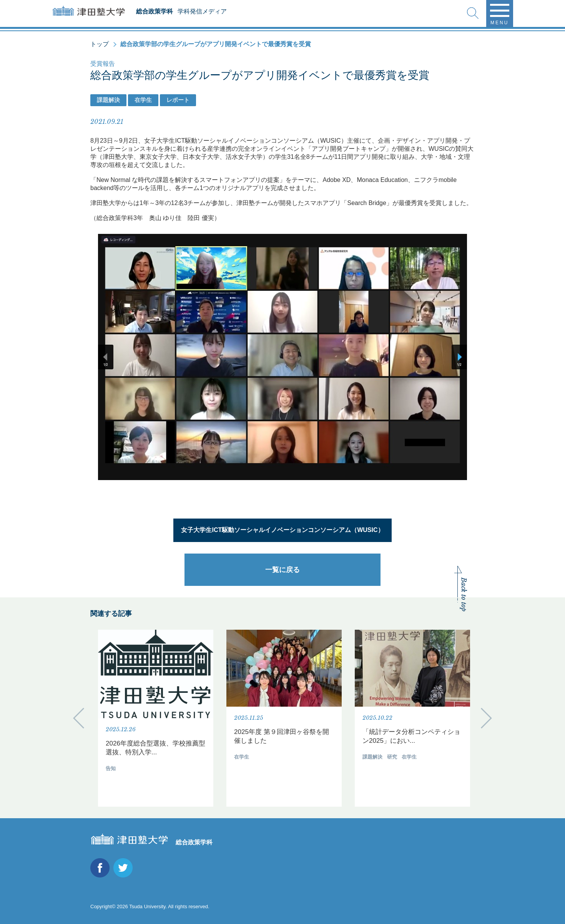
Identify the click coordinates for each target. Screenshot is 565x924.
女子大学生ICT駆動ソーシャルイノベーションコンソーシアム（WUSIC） (282, 530)
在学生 (143, 100)
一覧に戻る (282, 570)
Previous (79, 718)
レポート (178, 100)
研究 (392, 757)
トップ (100, 44)
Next (486, 718)
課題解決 (108, 100)
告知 (111, 768)
